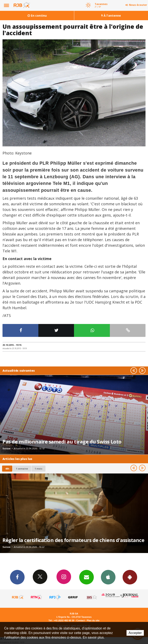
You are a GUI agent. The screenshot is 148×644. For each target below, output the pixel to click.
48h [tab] (7, 469)
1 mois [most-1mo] (38, 469)
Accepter (135, 633)
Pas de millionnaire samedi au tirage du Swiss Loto (62, 442)
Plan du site (93, 620)
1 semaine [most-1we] (22, 469)
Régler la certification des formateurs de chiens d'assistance (73, 540)
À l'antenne (111, 16)
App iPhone (108, 577)
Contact (80, 620)
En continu (37, 16)
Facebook (17, 577)
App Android (130, 577)
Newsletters (87, 577)
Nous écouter (138, 5)
